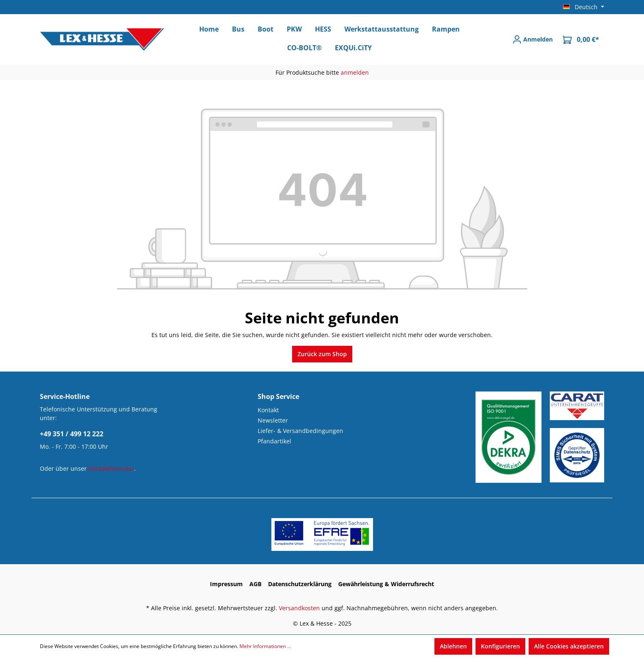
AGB (255, 584)
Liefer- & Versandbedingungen (300, 431)
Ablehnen (453, 646)
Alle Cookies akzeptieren (569, 646)
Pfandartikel (274, 441)
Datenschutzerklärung (300, 584)
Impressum (226, 584)
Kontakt (268, 410)
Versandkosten (299, 608)
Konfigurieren (500, 646)
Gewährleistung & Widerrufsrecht (386, 584)
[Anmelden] (533, 39)
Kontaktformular (111, 468)
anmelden (355, 72)
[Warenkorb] (581, 40)
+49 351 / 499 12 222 (72, 434)
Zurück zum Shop (322, 354)
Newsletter (273, 420)
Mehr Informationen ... (265, 646)
